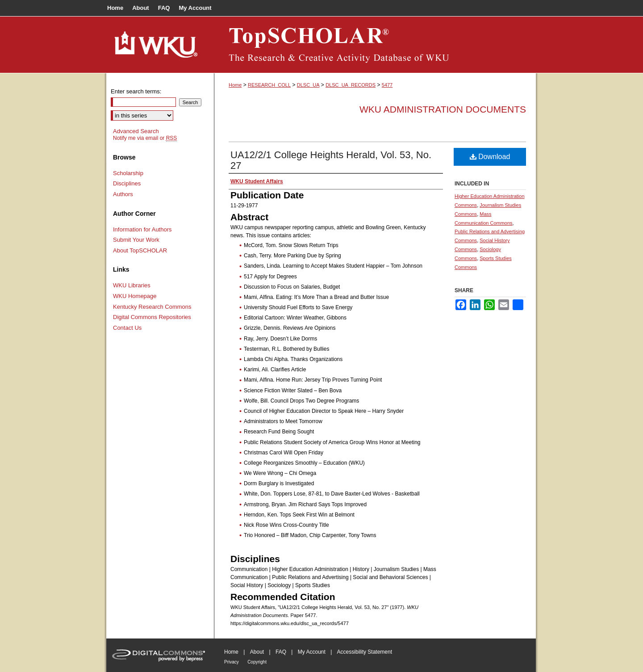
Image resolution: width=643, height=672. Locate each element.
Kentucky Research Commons (152, 307)
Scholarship (128, 173)
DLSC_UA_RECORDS (351, 85)
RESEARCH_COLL (269, 85)
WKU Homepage (135, 296)
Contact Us (127, 328)
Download (490, 157)
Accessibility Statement (365, 652)
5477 (387, 85)
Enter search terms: (136, 91)
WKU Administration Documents (443, 109)
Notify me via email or (145, 138)
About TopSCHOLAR (140, 250)
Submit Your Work (136, 240)
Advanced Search (136, 131)
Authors (123, 194)
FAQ (281, 652)
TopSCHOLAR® (375, 45)
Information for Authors (142, 229)
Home (235, 85)
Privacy (232, 662)
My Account (312, 652)
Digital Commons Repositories (152, 317)
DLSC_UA (308, 85)
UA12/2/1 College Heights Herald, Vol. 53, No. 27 (331, 160)
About (257, 652)
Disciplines (127, 183)
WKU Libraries (132, 285)
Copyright (257, 662)
